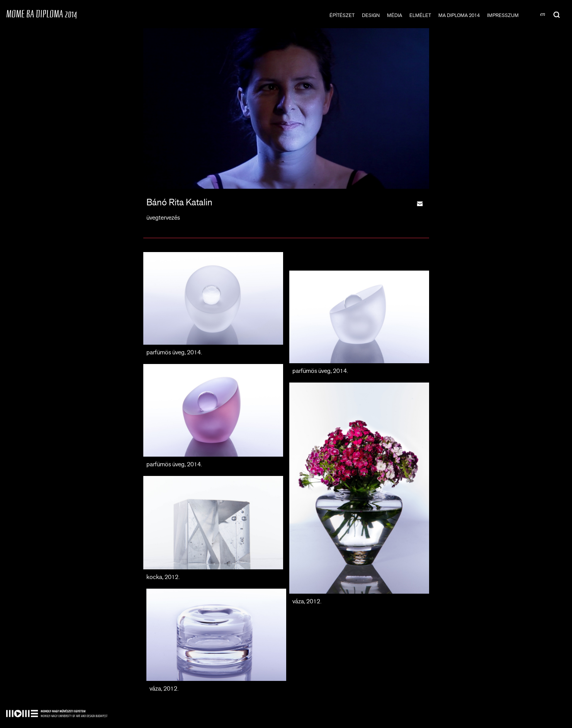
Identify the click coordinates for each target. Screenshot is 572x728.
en (542, 14)
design (371, 15)
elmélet (420, 15)
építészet (342, 15)
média (395, 15)
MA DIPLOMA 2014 (459, 15)
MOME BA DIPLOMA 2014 (42, 14)
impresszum (503, 15)
